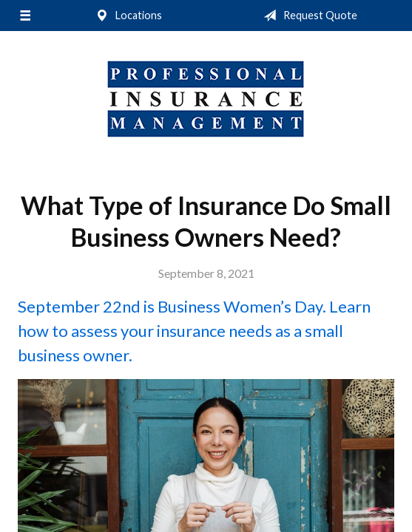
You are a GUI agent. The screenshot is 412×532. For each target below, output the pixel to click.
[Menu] (25, 16)
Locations (126, 16)
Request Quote (307, 16)
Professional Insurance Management (206, 99)
